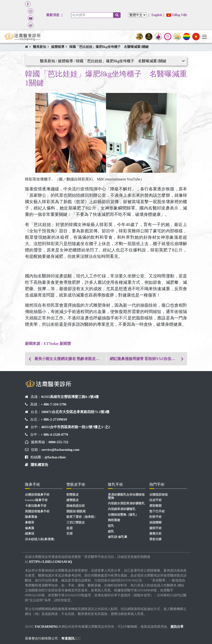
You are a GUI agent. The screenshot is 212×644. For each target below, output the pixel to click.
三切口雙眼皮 (76, 523)
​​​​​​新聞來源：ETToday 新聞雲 (48, 344)
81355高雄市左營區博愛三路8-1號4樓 (70, 397)
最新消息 (53, 15)
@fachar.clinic (55, 457)
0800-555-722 (58, 442)
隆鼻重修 (31, 517)
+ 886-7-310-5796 (54, 404)
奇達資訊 (68, 638)
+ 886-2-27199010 (54, 419)
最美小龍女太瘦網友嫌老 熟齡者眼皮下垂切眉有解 (70, 359)
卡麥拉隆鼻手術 (36, 506)
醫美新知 (40, 47)
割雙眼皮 (73, 495)
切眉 (69, 534)
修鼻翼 (30, 528)
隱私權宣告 (39, 465)
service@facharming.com (60, 450)
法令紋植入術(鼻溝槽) (40, 539)
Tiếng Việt (177, 15)
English (157, 15)
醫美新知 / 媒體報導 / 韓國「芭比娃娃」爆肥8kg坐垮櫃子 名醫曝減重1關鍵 (103, 61)
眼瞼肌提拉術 (76, 506)
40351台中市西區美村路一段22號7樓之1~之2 (76, 427)
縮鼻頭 (30, 534)
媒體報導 (58, 47)
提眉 (69, 528)
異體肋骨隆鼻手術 (37, 511)
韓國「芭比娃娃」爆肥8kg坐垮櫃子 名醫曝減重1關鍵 (109, 47)
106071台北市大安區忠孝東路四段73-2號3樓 (75, 412)
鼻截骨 (30, 523)
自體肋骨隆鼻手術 (37, 495)
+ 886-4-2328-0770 (54, 435)
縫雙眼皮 (73, 500)
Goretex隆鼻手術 (36, 500)
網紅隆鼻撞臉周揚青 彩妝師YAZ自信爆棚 (144, 359)
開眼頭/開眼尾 (76, 511)
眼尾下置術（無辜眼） (82, 517)
